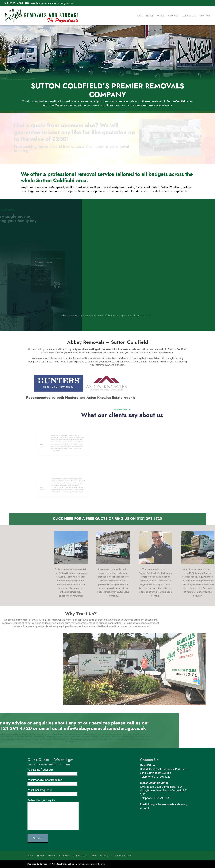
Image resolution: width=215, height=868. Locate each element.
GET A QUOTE (189, 16)
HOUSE (150, 16)
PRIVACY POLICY (123, 856)
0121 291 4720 (15, 3)
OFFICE (161, 16)
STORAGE (173, 16)
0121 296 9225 (162, 798)
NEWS (93, 856)
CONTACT (205, 16)
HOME (140, 16)
